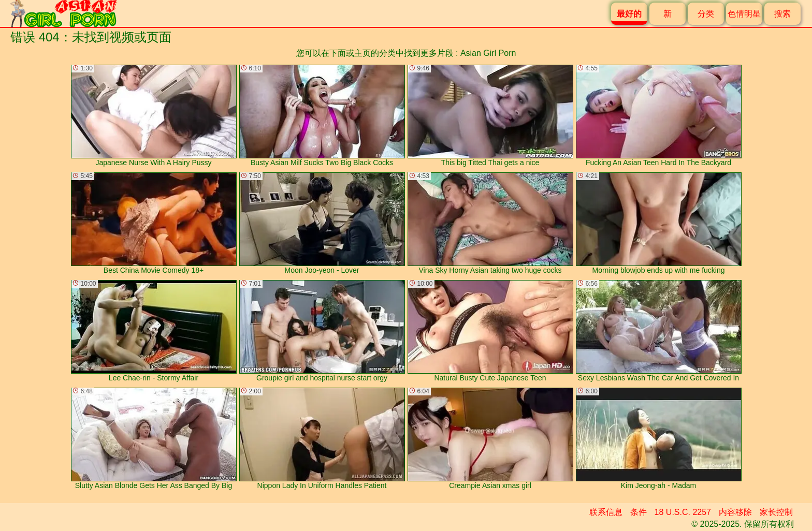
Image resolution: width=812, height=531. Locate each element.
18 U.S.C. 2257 (683, 512)
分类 (706, 14)
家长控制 (776, 512)
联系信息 (606, 512)
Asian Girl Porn (488, 53)
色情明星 (744, 14)
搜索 (782, 14)
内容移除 (735, 512)
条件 (639, 512)
